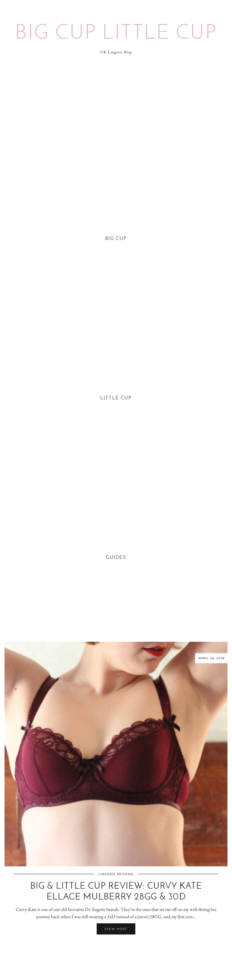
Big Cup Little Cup (116, 33)
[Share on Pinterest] (119, 946)
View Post (116, 929)
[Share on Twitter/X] (116, 946)
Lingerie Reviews (116, 874)
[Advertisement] (116, 109)
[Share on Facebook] (113, 946)
